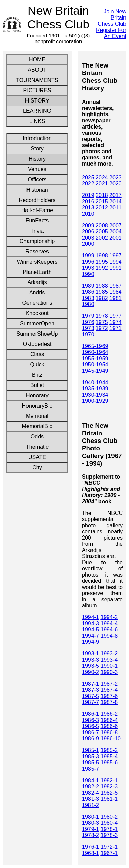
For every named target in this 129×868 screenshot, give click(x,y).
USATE (37, 457)
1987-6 (109, 696)
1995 (102, 262)
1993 (88, 268)
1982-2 (90, 787)
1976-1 (90, 847)
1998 (102, 256)
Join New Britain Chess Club (112, 18)
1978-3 (109, 835)
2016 (88, 201)
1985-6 (109, 763)
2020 (116, 184)
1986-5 (90, 726)
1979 (88, 316)
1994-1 (90, 617)
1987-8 (109, 702)
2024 (102, 177)
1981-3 (90, 799)
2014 (116, 201)
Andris (37, 293)
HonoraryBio (37, 406)
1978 (102, 316)
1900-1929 (95, 401)
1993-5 (90, 666)
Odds (37, 437)
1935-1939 (95, 389)
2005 (102, 232)
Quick (37, 365)
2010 (88, 214)
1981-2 (90, 805)
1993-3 (90, 660)
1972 (102, 328)
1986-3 (90, 720)
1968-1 (90, 853)
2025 (88, 177)
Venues (37, 169)
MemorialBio (37, 426)
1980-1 (90, 817)
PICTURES (37, 90)
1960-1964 (95, 352)
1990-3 (109, 672)
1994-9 (90, 642)
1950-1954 (95, 365)
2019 (88, 195)
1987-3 (90, 690)
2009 (88, 225)
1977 (116, 316)
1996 (88, 262)
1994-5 (90, 630)
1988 (102, 286)
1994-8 (109, 636)
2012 (102, 208)
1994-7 (90, 636)
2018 (102, 195)
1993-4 (109, 660)
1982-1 (109, 780)
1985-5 (90, 763)
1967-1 (109, 853)
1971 (116, 328)
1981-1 (109, 799)
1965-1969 (95, 346)
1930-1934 (95, 395)
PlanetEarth (37, 272)
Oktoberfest (37, 344)
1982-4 (90, 793)
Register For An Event (111, 33)
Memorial (37, 416)
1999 (88, 256)
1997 (116, 256)
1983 (88, 298)
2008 (102, 225)
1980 (88, 304)
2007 (116, 225)
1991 (116, 268)
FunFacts (37, 221)
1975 (102, 322)
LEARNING (37, 111)
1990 (88, 274)
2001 (116, 238)
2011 (116, 208)
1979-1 (90, 829)
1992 (102, 268)
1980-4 (109, 823)
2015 (102, 201)
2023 (116, 177)
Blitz (37, 375)
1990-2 (90, 672)
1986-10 (111, 739)
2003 (88, 238)
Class (37, 354)
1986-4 (109, 720)
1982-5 (109, 793)
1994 (116, 262)
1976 (88, 322)
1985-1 (90, 750)
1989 (88, 286)
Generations (37, 303)
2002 (102, 238)
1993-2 (109, 654)
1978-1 (109, 829)
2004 (116, 232)
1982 (102, 298)
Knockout (37, 313)
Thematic (37, 447)
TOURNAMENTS (37, 80)
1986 (88, 292)
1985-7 (90, 769)
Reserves (37, 251)
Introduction (37, 138)
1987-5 (90, 696)
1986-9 (90, 739)
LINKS (37, 121)
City (37, 467)
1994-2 (109, 617)
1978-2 (90, 835)
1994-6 (109, 630)
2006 (88, 232)
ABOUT (37, 70)
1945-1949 (95, 371)
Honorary (37, 395)
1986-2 (109, 714)
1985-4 (109, 756)
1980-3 (90, 823)
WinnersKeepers (37, 262)
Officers (37, 179)
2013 (88, 208)
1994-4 (109, 623)
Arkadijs (37, 282)
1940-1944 (95, 382)
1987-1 (90, 684)
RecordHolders (37, 200)
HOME (37, 59)
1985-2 (109, 750)
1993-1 (90, 654)
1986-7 (90, 732)
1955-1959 (95, 358)
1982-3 (109, 787)
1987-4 (109, 690)
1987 (116, 286)
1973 (88, 328)
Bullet (37, 385)
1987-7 (90, 702)
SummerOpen (37, 323)
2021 (102, 184)
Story (37, 149)
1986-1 (90, 714)
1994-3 (90, 623)
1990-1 (109, 666)
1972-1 (109, 847)
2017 (116, 195)
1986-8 (109, 732)
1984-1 (90, 780)
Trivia (37, 231)
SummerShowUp (37, 334)
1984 (116, 292)
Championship (37, 241)
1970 (88, 334)
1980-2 (109, 817)
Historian (37, 190)
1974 (116, 322)
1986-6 (109, 726)
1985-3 (90, 756)
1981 (116, 298)
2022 (88, 184)
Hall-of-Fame (37, 210)
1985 (102, 292)
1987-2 (109, 684)
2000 (88, 244)
